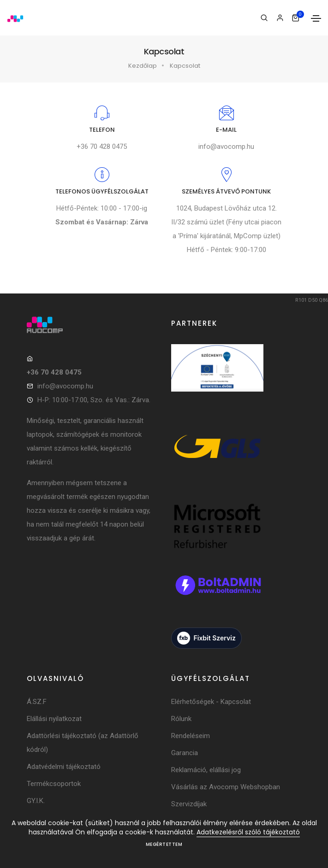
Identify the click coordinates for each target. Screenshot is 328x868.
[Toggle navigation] (316, 18)
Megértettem (164, 844)
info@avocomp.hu (226, 147)
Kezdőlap (143, 66)
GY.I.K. (36, 801)
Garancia (185, 753)
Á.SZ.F (37, 702)
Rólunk (181, 719)
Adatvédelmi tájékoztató (64, 767)
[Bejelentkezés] (280, 18)
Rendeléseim (191, 736)
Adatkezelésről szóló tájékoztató (248, 832)
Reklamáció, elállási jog (206, 770)
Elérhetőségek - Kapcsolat (211, 702)
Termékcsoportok (54, 784)
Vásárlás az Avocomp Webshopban (226, 787)
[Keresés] (264, 18)
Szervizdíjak (189, 804)
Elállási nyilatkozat (54, 719)
